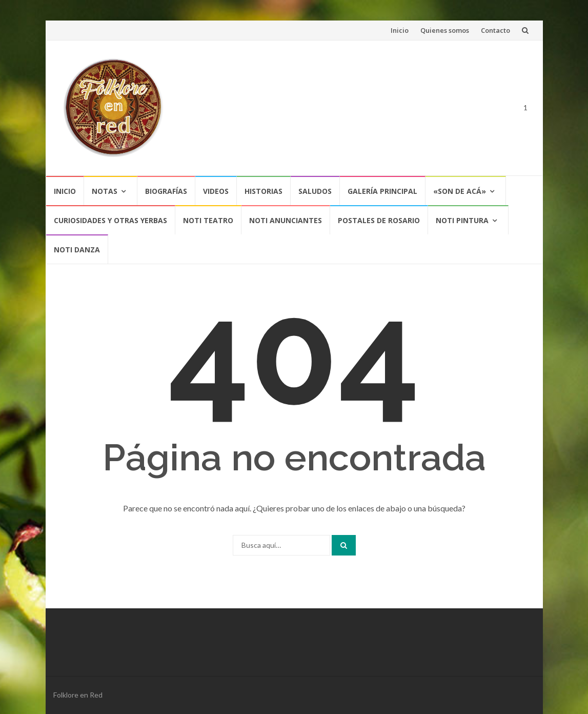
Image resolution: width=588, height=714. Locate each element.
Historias (263, 191)
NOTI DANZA (77, 250)
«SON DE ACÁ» (460, 191)
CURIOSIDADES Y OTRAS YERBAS (110, 220)
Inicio (400, 30)
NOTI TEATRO (208, 220)
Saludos (315, 191)
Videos (216, 191)
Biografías (166, 191)
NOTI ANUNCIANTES (286, 220)
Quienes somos (445, 30)
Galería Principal (382, 191)
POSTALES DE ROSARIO (379, 220)
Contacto (495, 30)
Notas (105, 191)
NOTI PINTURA (462, 220)
